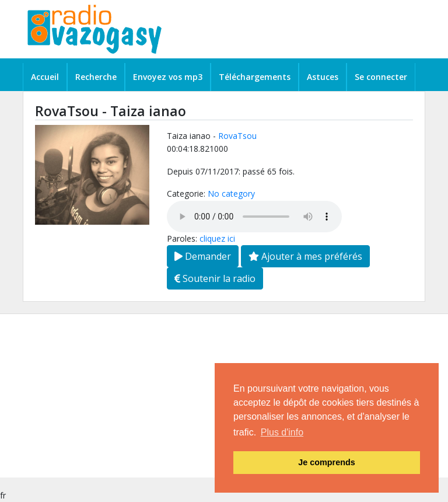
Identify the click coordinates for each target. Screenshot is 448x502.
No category (231, 194)
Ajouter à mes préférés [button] (305, 256)
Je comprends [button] (327, 462)
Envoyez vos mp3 (168, 77)
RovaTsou (237, 136)
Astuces (323, 77)
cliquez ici (217, 238)
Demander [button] (203, 256)
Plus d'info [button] (282, 432)
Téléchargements (255, 77)
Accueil (45, 77)
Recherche (96, 77)
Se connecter (381, 77)
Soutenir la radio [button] (215, 278)
